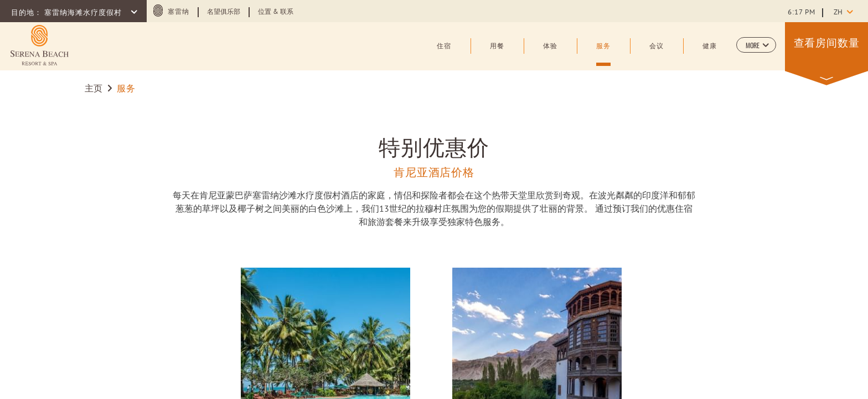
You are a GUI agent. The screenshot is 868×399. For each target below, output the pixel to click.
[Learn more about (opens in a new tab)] (40, 45)
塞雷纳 (179, 12)
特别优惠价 (434, 145)
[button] (756, 45)
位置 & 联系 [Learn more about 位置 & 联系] (276, 12)
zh (838, 13)
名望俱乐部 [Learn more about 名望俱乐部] (224, 12)
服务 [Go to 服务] (126, 89)
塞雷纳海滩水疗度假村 (84, 13)
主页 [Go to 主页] (94, 89)
